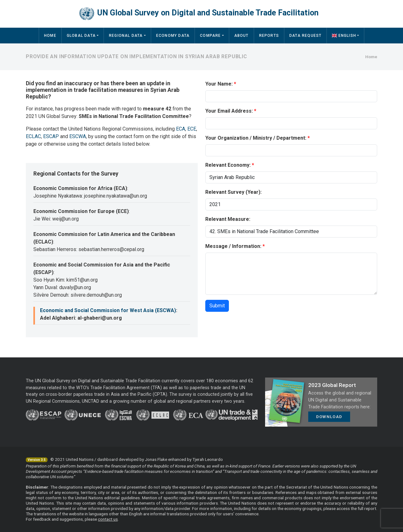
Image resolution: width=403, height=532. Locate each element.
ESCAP (51, 136)
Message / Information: (233, 246)
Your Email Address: (229, 111)
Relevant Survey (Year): (233, 192)
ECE (192, 129)
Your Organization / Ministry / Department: (256, 138)
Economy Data (173, 36)
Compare (210, 36)
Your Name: (219, 84)
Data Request (305, 36)
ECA (181, 129)
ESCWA (78, 136)
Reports (269, 36)
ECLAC (33, 136)
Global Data (81, 36)
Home (50, 36)
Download (329, 417)
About (241, 36)
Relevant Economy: (228, 165)
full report (367, 508)
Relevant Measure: (228, 219)
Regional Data (126, 36)
